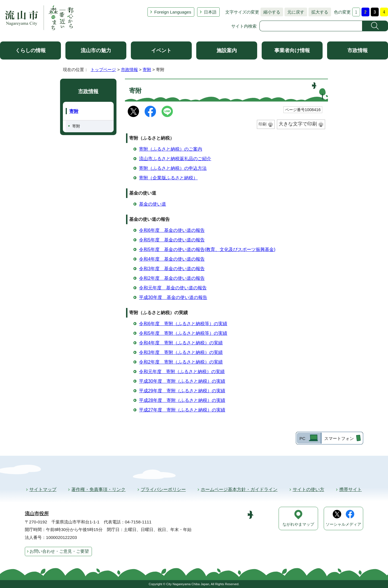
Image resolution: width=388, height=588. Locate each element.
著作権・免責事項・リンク (98, 489)
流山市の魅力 (96, 50)
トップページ (103, 70)
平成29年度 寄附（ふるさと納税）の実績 (182, 391)
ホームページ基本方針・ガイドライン (239, 489)
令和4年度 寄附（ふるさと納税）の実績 (181, 343)
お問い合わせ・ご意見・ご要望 (59, 551)
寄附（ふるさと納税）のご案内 (171, 149)
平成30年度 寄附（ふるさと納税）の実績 (182, 381)
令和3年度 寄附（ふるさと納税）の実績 (181, 352)
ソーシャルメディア (343, 524)
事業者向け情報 (292, 50)
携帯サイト (350, 489)
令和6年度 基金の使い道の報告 (172, 230)
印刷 (263, 124)
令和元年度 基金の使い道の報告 (173, 288)
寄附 (147, 70)
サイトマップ (43, 489)
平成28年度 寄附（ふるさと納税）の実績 (182, 400)
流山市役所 (37, 514)
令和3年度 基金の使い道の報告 (172, 269)
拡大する (318, 12)
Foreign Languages (173, 12)
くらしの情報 (30, 50)
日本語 (210, 12)
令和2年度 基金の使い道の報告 (172, 278)
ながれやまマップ (298, 524)
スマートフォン (339, 438)
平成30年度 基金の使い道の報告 (173, 297)
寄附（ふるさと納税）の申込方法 (173, 168)
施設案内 (227, 50)
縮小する (270, 12)
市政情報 (358, 50)
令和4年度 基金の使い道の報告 (172, 259)
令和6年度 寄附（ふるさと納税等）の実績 (183, 324)
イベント (161, 50)
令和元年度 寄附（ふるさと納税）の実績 (182, 372)
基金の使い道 (153, 204)
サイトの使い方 (308, 489)
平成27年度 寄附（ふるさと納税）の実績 (182, 410)
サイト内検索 (244, 26)
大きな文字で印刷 (298, 124)
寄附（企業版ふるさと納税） (168, 178)
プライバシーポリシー (163, 489)
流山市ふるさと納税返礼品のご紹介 (175, 159)
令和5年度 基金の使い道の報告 (172, 240)
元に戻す (294, 12)
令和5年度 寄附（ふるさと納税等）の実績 (183, 333)
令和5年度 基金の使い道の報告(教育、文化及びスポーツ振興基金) (207, 249)
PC (302, 438)
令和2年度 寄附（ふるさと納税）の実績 (181, 362)
